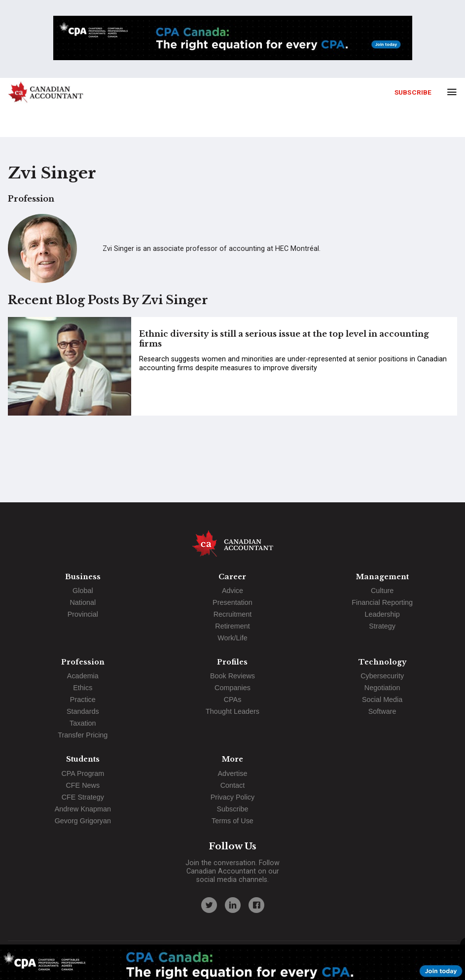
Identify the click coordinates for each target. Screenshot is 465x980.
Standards (83, 711)
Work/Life (232, 638)
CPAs (233, 700)
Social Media (382, 700)
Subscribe (413, 92)
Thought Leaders (232, 711)
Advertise (232, 773)
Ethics (83, 688)
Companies (232, 688)
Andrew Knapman (83, 809)
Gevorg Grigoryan (83, 821)
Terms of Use (232, 821)
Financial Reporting (382, 602)
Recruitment (233, 614)
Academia (83, 676)
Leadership (382, 614)
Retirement (232, 626)
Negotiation (382, 688)
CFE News (83, 785)
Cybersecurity (382, 676)
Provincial (83, 614)
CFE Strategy (83, 797)
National (83, 602)
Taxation (83, 723)
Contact (233, 785)
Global (83, 591)
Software (382, 711)
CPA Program (83, 773)
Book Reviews (232, 676)
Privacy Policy (233, 797)
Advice (232, 591)
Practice (83, 700)
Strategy (382, 626)
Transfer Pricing (83, 735)
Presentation (232, 602)
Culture (382, 591)
